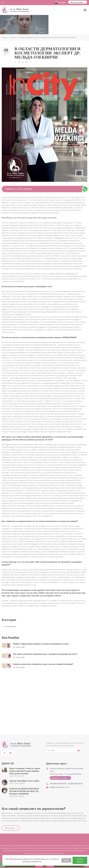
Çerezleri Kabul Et (80, 860)
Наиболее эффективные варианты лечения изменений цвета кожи (41, 644)
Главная (5, 38)
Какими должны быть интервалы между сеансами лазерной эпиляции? (43, 664)
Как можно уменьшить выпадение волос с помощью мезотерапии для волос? (45, 654)
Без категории (10, 626)
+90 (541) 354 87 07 (58, 784)
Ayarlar (66, 860)
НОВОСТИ (13, 38)
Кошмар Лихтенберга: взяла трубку (24, 781)
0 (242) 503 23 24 (75, 784)
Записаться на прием (78, 2)
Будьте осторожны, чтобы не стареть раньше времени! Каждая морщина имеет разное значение (25, 771)
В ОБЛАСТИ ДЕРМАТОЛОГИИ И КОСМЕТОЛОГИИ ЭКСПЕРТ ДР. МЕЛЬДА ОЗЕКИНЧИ (48, 53)
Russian (61, 3)
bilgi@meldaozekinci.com (59, 787)
